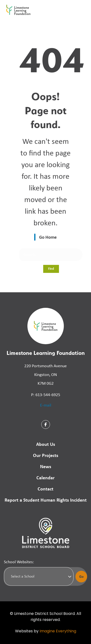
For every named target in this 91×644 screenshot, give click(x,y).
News (46, 466)
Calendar (45, 477)
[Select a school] (39, 576)
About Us (46, 444)
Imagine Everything (58, 631)
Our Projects (46, 455)
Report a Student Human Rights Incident (46, 500)
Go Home (48, 237)
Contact (45, 489)
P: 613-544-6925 (46, 395)
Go (81, 576)
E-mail (46, 405)
